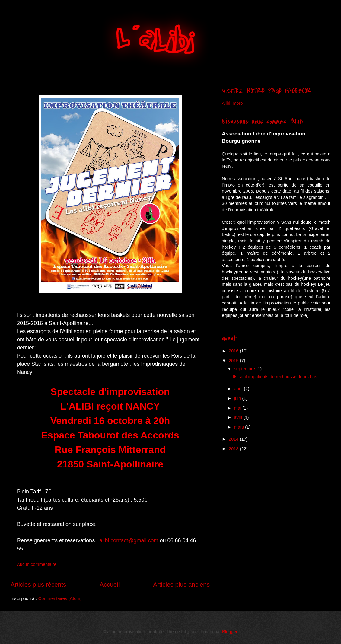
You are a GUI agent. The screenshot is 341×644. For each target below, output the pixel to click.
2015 (234, 361)
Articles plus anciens (181, 584)
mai (238, 408)
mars (239, 427)
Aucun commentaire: (37, 564)
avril (239, 417)
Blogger (230, 632)
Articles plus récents (38, 584)
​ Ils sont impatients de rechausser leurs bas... (277, 377)
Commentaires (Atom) (60, 598)
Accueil (110, 584)
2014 (234, 439)
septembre (245, 369)
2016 (234, 351)
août (239, 389)
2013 (234, 449)
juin (238, 398)
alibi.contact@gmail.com (129, 540)
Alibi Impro (232, 103)
